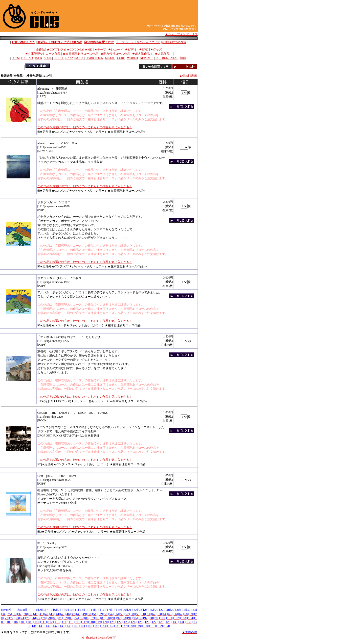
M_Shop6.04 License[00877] (99, 638)
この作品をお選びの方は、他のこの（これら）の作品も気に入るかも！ (85, 127)
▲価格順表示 (188, 76)
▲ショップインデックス (181, 34)
